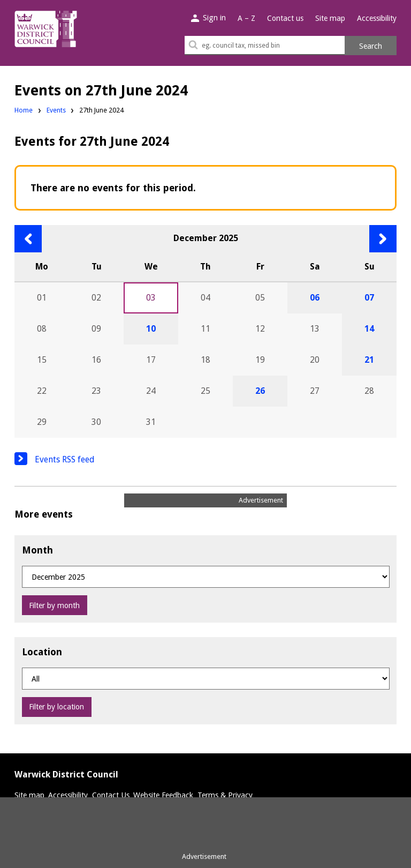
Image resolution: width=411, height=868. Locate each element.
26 (260, 391)
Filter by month (54, 605)
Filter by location (56, 707)
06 (315, 298)
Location (42, 652)
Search (371, 46)
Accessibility (377, 18)
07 (369, 298)
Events (56, 110)
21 (369, 360)
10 (151, 329)
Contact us (285, 18)
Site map (330, 18)
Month (37, 550)
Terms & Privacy (225, 795)
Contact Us (111, 795)
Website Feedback (163, 795)
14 (369, 329)
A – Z (246, 18)
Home (24, 110)
